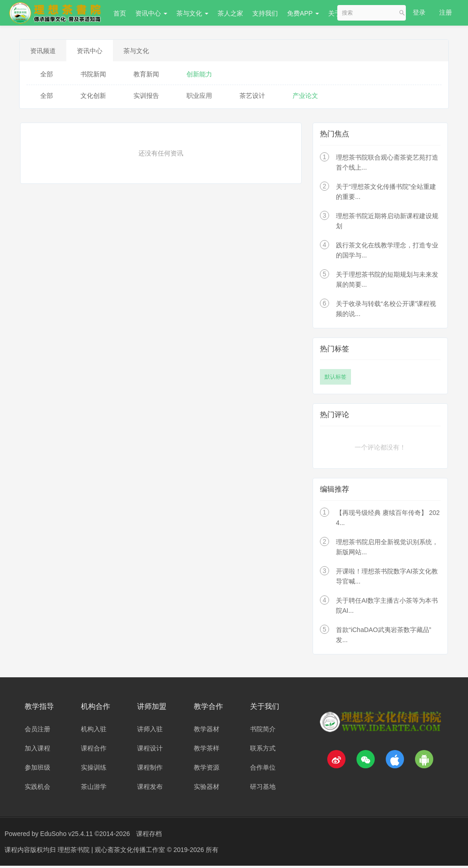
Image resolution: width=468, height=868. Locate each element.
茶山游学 (94, 789)
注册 (446, 12)
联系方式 (263, 750)
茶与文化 (192, 13)
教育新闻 (146, 76)
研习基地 (263, 789)
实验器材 (207, 789)
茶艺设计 (252, 98)
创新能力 (199, 76)
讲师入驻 (150, 731)
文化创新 (93, 98)
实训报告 (146, 98)
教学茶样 (207, 750)
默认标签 (335, 379)
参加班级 (37, 770)
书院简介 (263, 731)
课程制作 (150, 770)
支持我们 (265, 13)
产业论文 (305, 98)
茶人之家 (230, 13)
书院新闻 (93, 76)
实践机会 (37, 789)
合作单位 (263, 770)
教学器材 (207, 731)
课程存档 (149, 836)
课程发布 (150, 789)
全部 (47, 76)
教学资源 (207, 770)
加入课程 (37, 750)
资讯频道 (46, 52)
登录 (419, 12)
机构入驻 (94, 731)
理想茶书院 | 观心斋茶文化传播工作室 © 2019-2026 (132, 852)
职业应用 (199, 98)
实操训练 (94, 770)
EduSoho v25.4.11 (66, 836)
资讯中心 (151, 13)
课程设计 (150, 750)
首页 (120, 13)
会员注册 (37, 731)
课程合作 (94, 750)
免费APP (303, 13)
